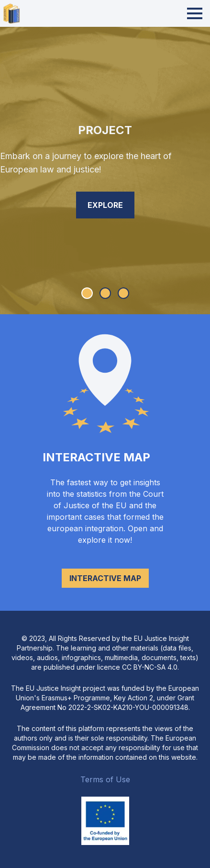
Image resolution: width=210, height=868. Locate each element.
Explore (105, 205)
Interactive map (105, 578)
